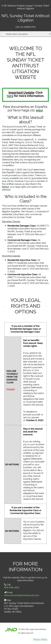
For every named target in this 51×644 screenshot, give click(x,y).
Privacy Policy (40, 639)
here (10, 96)
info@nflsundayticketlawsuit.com (22, 595)
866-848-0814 (12, 587)
